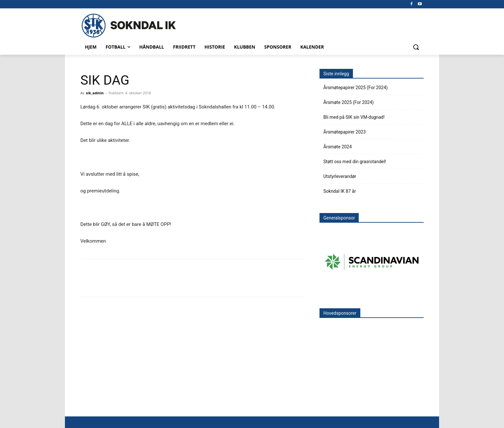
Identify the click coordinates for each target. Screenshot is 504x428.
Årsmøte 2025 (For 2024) (349, 102)
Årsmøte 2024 (337, 147)
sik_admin (95, 93)
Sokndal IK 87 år (340, 191)
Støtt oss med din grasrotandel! (355, 162)
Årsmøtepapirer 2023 (345, 132)
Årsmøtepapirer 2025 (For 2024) (355, 88)
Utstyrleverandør (340, 176)
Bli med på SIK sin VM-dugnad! (354, 117)
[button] (416, 47)
